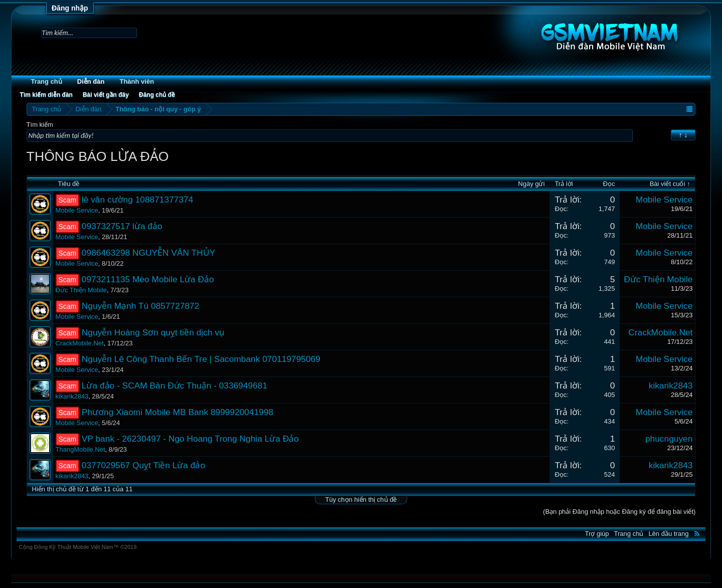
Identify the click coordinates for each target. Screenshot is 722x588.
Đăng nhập (70, 8)
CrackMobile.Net (80, 343)
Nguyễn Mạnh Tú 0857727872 (141, 306)
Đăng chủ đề (157, 95)
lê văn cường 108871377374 (137, 200)
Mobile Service (77, 210)
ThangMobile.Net (80, 449)
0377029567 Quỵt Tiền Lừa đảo (143, 465)
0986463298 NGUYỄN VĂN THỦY (148, 253)
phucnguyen (669, 439)
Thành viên (137, 81)
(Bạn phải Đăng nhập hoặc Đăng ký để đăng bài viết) (619, 512)
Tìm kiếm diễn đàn (46, 95)
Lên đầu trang (668, 534)
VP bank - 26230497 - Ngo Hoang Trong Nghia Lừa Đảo (190, 439)
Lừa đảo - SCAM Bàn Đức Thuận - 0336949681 (174, 385)
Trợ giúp (597, 534)
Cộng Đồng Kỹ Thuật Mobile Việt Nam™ (79, 547)
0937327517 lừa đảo (122, 226)
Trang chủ (47, 81)
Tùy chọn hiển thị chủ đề (361, 500)
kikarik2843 (72, 396)
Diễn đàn (91, 81)
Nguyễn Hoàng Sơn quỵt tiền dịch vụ (153, 332)
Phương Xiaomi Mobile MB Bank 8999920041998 (177, 412)
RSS (697, 533)
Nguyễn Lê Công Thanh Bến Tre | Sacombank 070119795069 (201, 359)
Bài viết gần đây (106, 95)
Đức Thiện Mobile (81, 290)
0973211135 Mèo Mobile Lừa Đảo (148, 279)
